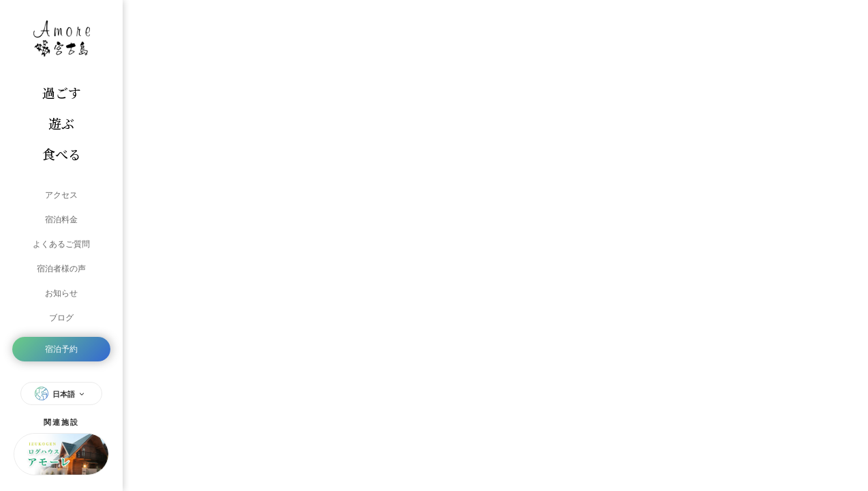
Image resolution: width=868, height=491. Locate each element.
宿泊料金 (61, 220)
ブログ (61, 318)
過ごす (62, 92)
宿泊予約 (61, 349)
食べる (62, 154)
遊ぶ (61, 123)
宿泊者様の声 (61, 269)
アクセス (61, 195)
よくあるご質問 (61, 244)
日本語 (61, 393)
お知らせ (61, 293)
